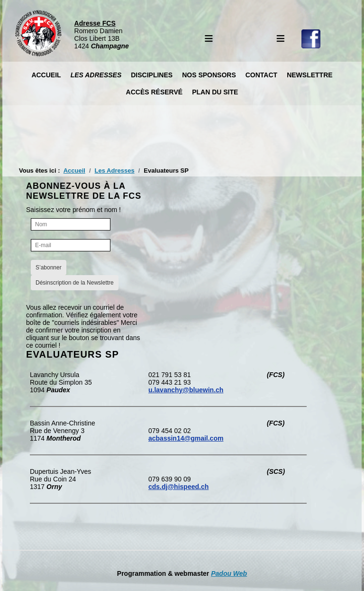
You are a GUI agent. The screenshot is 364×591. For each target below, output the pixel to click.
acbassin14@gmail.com (186, 438)
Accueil (46, 75)
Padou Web (229, 573)
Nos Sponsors (209, 75)
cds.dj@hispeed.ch (178, 487)
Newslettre (309, 75)
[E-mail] (71, 245)
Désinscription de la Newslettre (75, 283)
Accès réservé (155, 92)
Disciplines (152, 75)
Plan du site (215, 92)
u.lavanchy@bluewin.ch (186, 390)
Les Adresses (96, 75)
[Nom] (71, 224)
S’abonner (49, 268)
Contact (261, 75)
